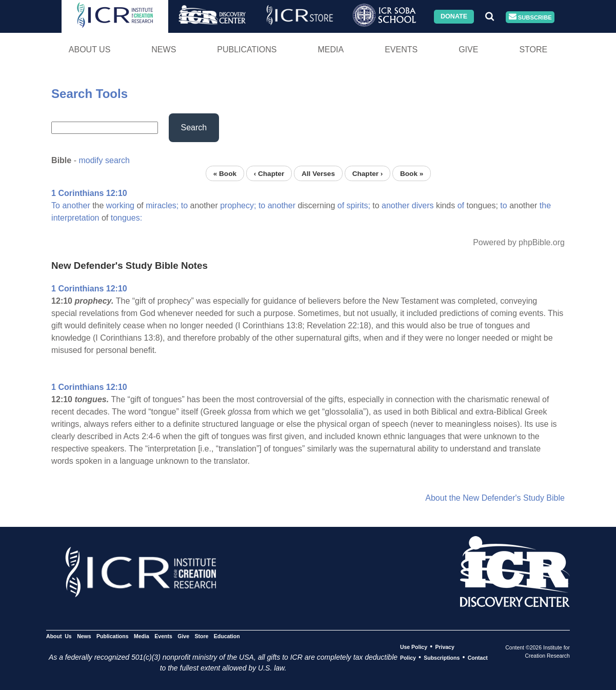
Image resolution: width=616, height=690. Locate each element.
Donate (454, 16)
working (120, 205)
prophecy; (238, 205)
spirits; (359, 205)
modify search (104, 160)
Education (227, 636)
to (184, 205)
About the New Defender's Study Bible (495, 498)
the (545, 205)
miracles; (162, 205)
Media (331, 50)
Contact (478, 658)
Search (194, 127)
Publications (247, 50)
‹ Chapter (269, 173)
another (76, 205)
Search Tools (90, 94)
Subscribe (530, 17)
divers (423, 205)
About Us (90, 50)
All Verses (318, 173)
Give (468, 50)
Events (401, 50)
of (341, 205)
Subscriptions (442, 658)
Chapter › (368, 173)
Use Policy (414, 647)
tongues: (126, 218)
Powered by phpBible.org (519, 242)
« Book (225, 173)
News (164, 50)
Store (533, 50)
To (56, 205)
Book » (412, 173)
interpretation (75, 218)
